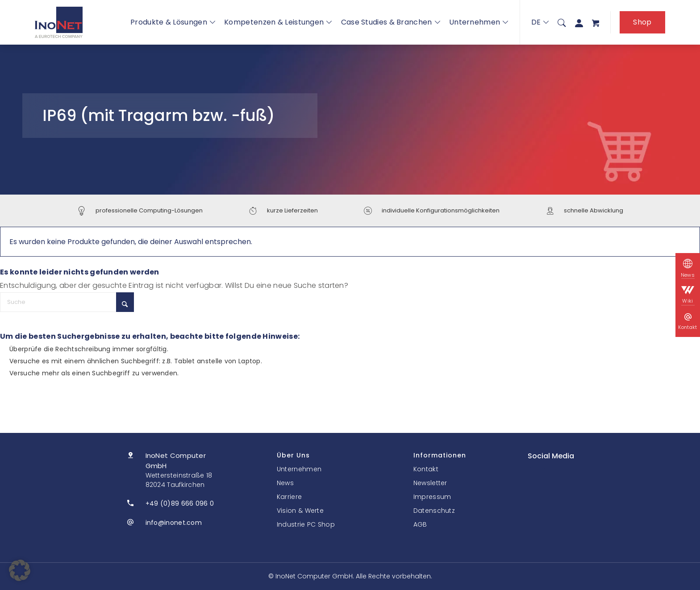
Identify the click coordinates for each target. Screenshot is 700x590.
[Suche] (562, 22)
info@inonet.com (174, 523)
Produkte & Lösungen (173, 22)
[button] (20, 570)
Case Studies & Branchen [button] (391, 22)
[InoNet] (59, 22)
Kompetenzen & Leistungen (278, 22)
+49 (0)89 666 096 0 (180, 503)
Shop (642, 22)
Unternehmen (479, 22)
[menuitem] (562, 22)
